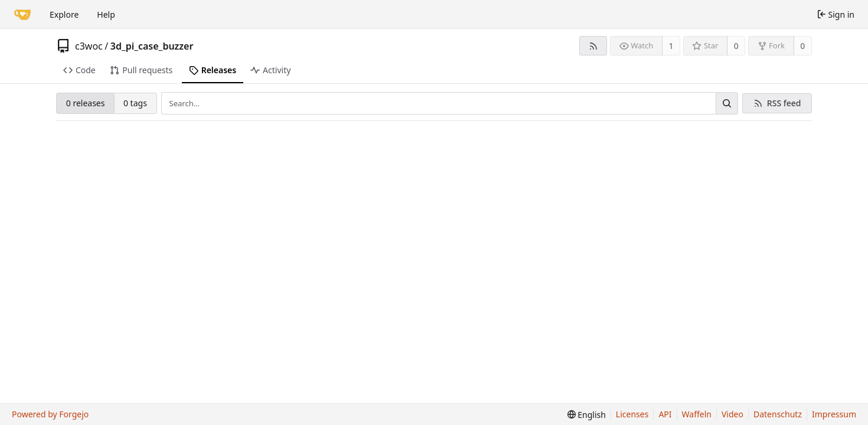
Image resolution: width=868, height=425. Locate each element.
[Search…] (727, 103)
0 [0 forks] (802, 46)
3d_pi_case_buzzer (152, 46)
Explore (64, 14)
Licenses (632, 414)
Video (732, 414)
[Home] (22, 14)
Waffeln (697, 414)
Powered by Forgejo (50, 414)
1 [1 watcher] (671, 46)
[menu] (587, 415)
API (665, 414)
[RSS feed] (593, 46)
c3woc (89, 46)
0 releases (86, 103)
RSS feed (784, 103)
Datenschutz (778, 414)
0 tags (135, 103)
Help (106, 14)
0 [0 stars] (736, 46)
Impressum (834, 414)
